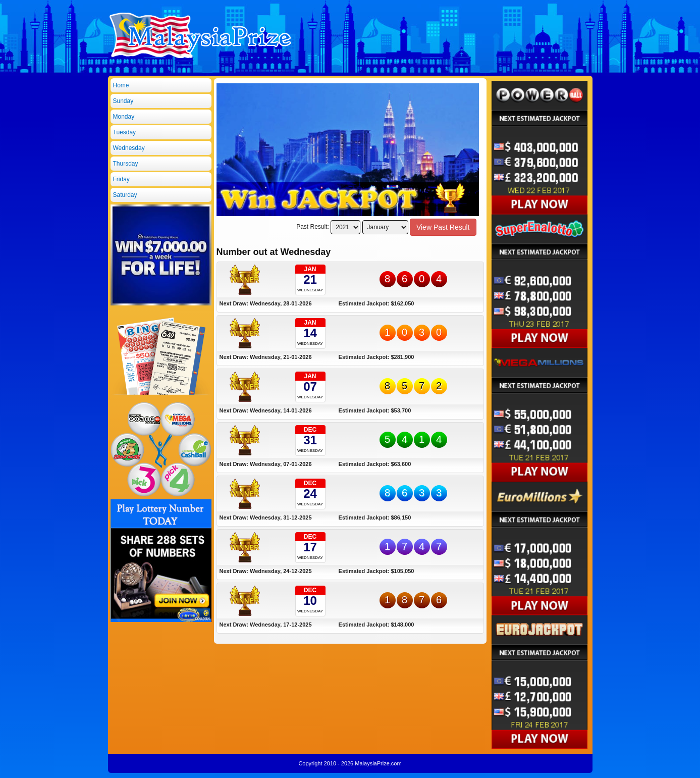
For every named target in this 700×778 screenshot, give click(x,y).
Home (121, 85)
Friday (121, 179)
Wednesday (129, 148)
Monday (124, 117)
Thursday (126, 164)
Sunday (123, 101)
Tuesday (125, 132)
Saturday (125, 195)
